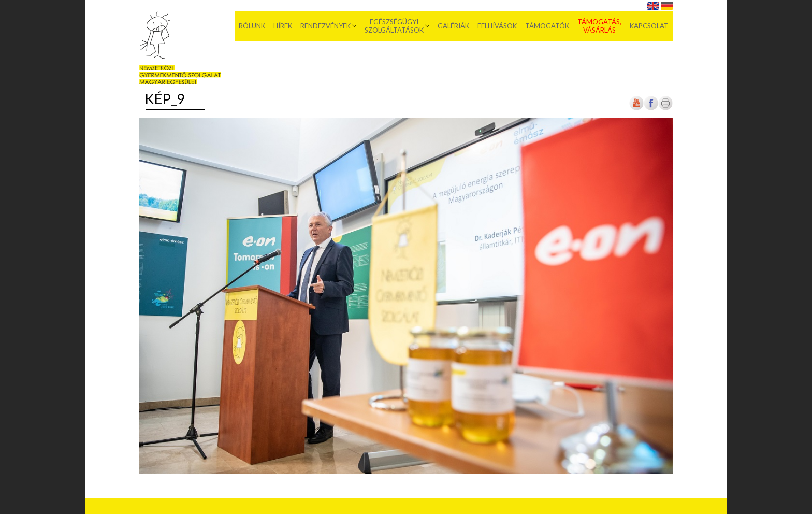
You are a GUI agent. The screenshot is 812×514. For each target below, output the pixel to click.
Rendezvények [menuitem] (325, 26)
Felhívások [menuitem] (497, 26)
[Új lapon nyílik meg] (651, 108)
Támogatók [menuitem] (547, 26)
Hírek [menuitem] (283, 26)
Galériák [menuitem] (453, 26)
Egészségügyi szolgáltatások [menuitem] (394, 26)
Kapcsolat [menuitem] (649, 26)
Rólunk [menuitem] (252, 26)
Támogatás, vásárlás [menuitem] (599, 26)
